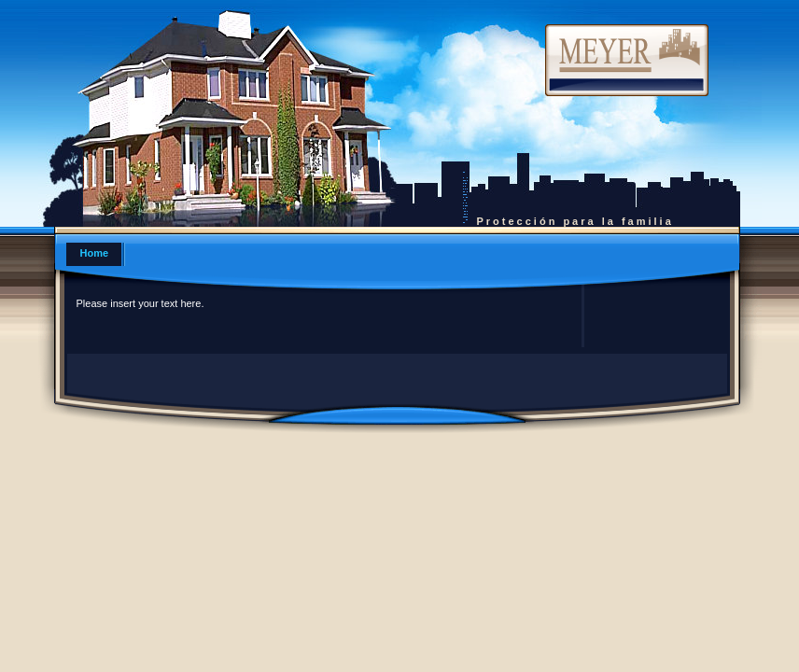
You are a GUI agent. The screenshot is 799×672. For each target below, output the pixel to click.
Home (95, 253)
